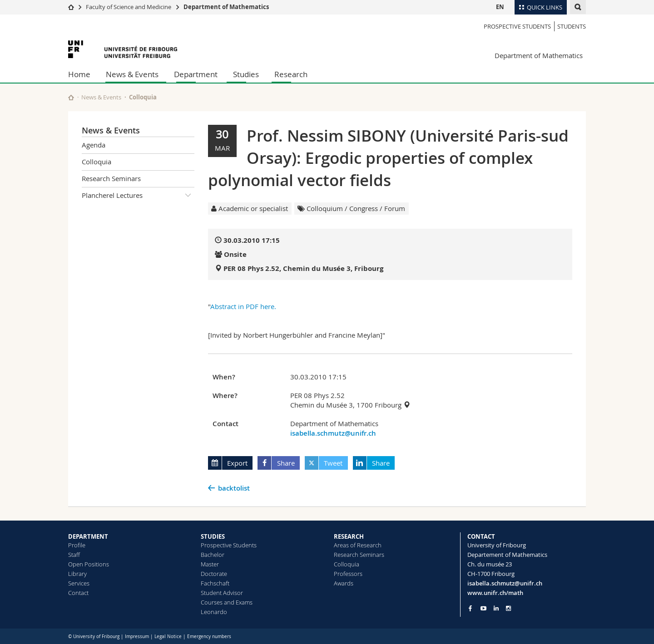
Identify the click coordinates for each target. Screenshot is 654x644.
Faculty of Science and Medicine (129, 7)
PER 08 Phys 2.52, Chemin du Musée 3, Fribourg (303, 268)
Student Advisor (222, 593)
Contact (78, 593)
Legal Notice (168, 637)
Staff (74, 555)
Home (79, 74)
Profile (77, 545)
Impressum (137, 637)
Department (196, 74)
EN (500, 7)
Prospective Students (517, 26)
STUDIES (213, 536)
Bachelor (213, 555)
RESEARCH (349, 536)
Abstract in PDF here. (243, 306)
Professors (348, 574)
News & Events (132, 74)
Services (79, 583)
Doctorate (214, 574)
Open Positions (89, 564)
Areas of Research (358, 545)
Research (291, 74)
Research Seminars (111, 178)
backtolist (234, 488)
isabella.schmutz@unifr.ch (333, 433)
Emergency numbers (209, 637)
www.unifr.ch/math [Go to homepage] (495, 593)
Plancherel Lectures (138, 196)
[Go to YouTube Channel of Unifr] (483, 608)
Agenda (94, 145)
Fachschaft (215, 583)
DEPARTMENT (88, 536)
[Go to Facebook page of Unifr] (470, 608)
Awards (344, 583)
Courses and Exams (227, 602)
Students (572, 26)
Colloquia (143, 97)
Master (210, 564)
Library (77, 574)
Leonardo (214, 612)
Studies (246, 74)
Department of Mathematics (226, 7)
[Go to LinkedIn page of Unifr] (496, 608)
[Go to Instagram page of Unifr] (508, 608)
